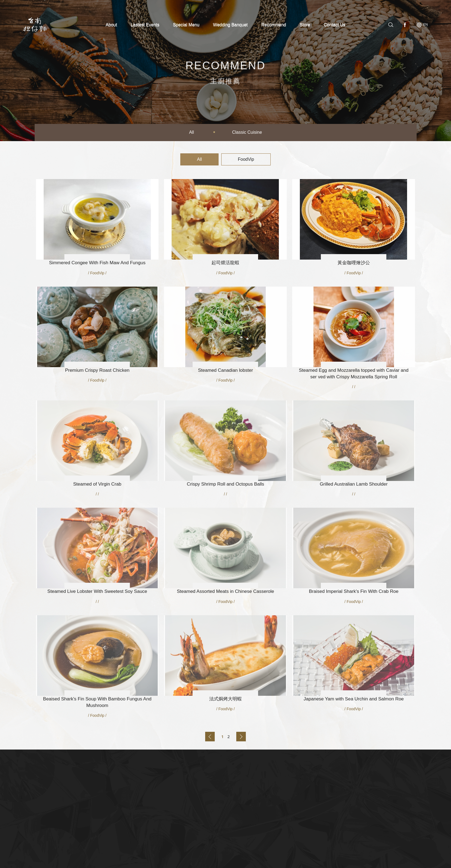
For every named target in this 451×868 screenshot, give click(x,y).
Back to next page (241, 737)
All (192, 132)
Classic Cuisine (247, 132)
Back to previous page (210, 737)
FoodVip (246, 159)
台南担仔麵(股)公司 (37, 25)
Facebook (406, 25)
